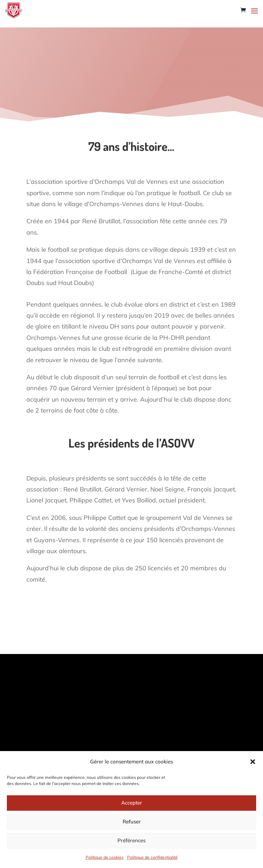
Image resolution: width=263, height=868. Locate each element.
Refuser (132, 822)
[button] (253, 762)
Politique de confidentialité (152, 857)
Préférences (131, 840)
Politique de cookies (105, 857)
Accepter (132, 803)
